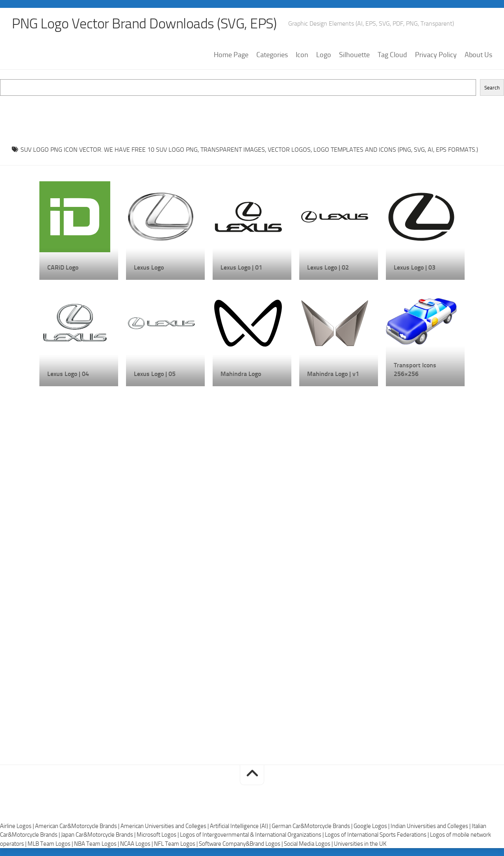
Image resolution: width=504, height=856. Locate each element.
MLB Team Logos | (51, 844)
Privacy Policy (436, 55)
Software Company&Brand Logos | (241, 844)
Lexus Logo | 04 (68, 374)
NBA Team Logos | (97, 844)
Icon (302, 55)
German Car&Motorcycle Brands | (313, 826)
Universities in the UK (360, 844)
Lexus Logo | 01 (241, 267)
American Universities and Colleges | (165, 826)
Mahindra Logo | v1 (333, 374)
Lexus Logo (149, 267)
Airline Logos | (18, 826)
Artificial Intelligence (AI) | (241, 826)
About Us (478, 55)
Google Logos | (372, 826)
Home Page (231, 55)
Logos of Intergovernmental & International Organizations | (252, 835)
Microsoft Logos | (158, 835)
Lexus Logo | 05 (155, 374)
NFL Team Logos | (176, 844)
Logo (324, 55)
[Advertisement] (252, 114)
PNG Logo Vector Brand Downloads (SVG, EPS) (144, 24)
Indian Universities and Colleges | (431, 826)
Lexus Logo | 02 (328, 267)
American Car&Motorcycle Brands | (78, 826)
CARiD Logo (63, 267)
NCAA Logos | (137, 844)
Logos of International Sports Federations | (377, 835)
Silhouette (354, 55)
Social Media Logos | (309, 844)
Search (492, 88)
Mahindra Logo (241, 374)
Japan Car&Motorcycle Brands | (99, 835)
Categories (272, 55)
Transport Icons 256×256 (415, 369)
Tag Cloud (392, 55)
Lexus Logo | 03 (415, 267)
